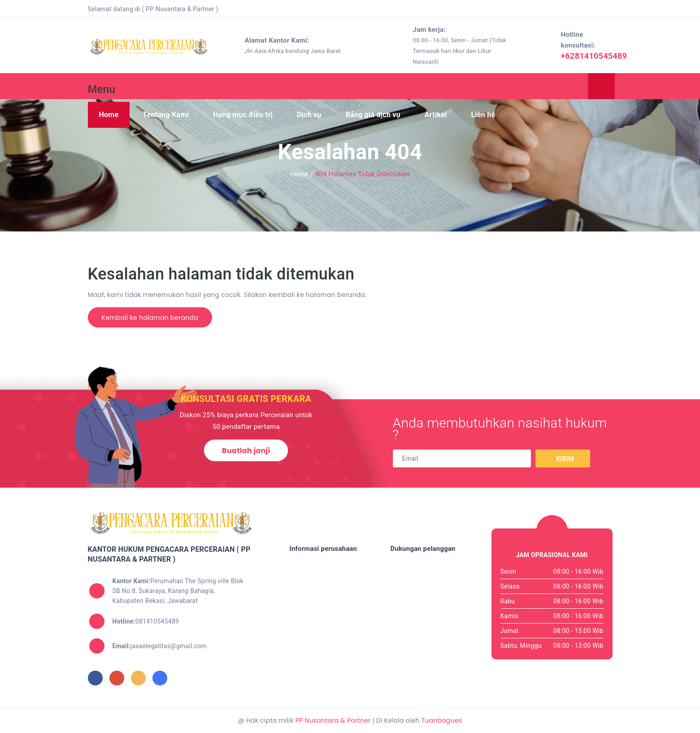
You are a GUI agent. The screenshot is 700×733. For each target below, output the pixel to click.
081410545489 (146, 621)
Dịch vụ (309, 115)
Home (109, 115)
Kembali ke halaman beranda (150, 318)
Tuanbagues (441, 720)
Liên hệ (483, 115)
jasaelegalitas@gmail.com (160, 646)
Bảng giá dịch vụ (373, 115)
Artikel (436, 115)
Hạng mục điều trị (243, 115)
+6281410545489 (594, 56)
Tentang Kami (166, 115)
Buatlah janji (246, 451)
